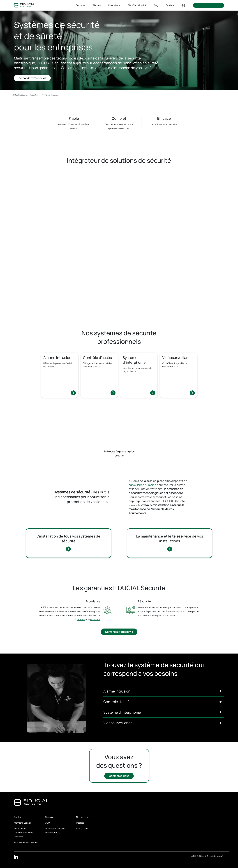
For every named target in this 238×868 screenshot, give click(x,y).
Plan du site (82, 828)
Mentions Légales (23, 823)
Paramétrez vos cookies (26, 842)
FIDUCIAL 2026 (200, 856)
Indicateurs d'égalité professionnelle (55, 830)
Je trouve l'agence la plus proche (119, 454)
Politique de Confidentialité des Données (23, 833)
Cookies (80, 823)
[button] (164, 691)
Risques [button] (97, 5)
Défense (81, 619)
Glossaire (50, 817)
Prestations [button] (114, 5)
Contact (18, 817)
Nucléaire (95, 619)
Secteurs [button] (80, 5)
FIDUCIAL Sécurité (20, 95)
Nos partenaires (84, 817)
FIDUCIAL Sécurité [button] (137, 5)
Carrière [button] (170, 5)
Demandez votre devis (32, 78)
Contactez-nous (119, 776)
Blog (156, 5)
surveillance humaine (142, 485)
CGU (47, 823)
